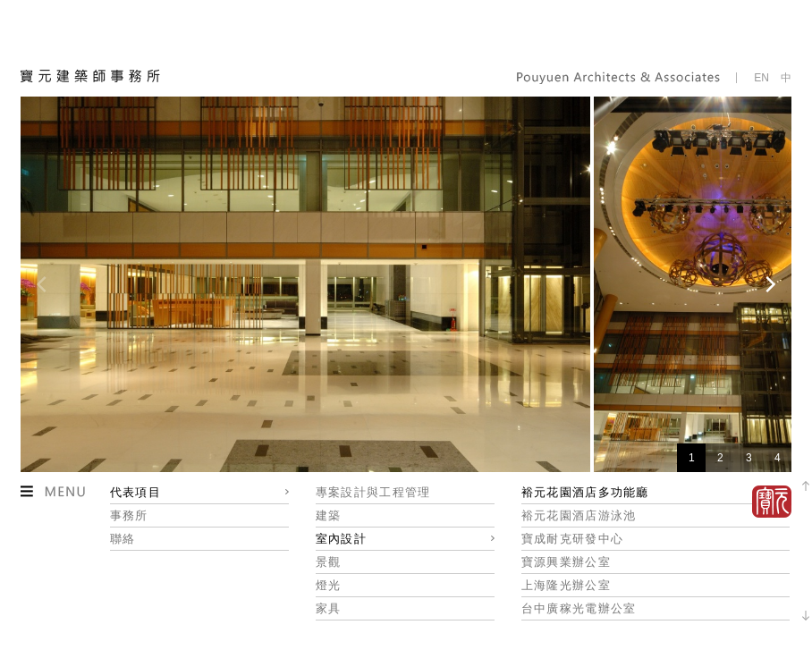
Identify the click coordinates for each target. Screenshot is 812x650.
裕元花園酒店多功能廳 (585, 492)
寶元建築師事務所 (90, 76)
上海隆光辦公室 (566, 585)
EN (761, 78)
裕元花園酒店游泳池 (579, 515)
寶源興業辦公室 (566, 562)
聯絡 (123, 539)
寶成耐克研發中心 (572, 539)
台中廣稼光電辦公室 (579, 608)
